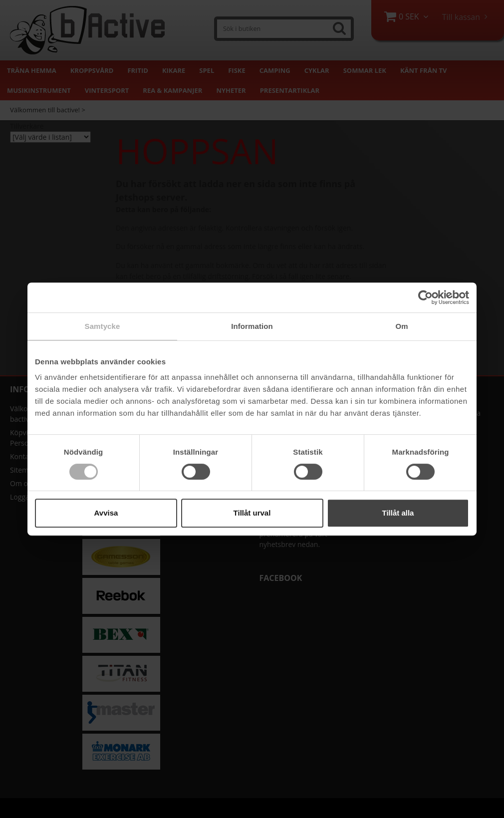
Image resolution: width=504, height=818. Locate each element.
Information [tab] (252, 326)
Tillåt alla (398, 513)
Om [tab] (401, 326)
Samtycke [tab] (103, 326)
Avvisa (106, 513)
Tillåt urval (252, 513)
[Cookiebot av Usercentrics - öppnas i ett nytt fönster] (425, 297)
